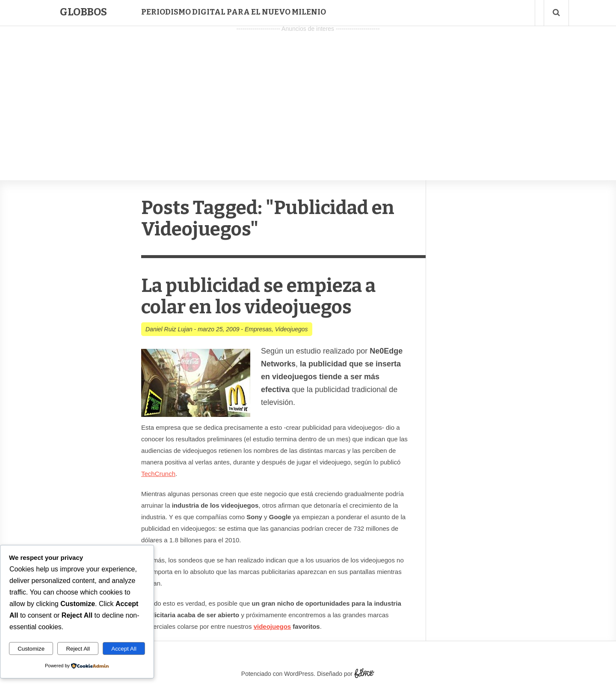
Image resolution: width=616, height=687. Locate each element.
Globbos (83, 12)
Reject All (78, 649)
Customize (31, 649)
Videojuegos (292, 329)
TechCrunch (158, 474)
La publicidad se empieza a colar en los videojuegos (258, 296)
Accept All (124, 649)
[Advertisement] (308, 95)
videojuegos (272, 626)
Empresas (258, 329)
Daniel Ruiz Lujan (169, 329)
